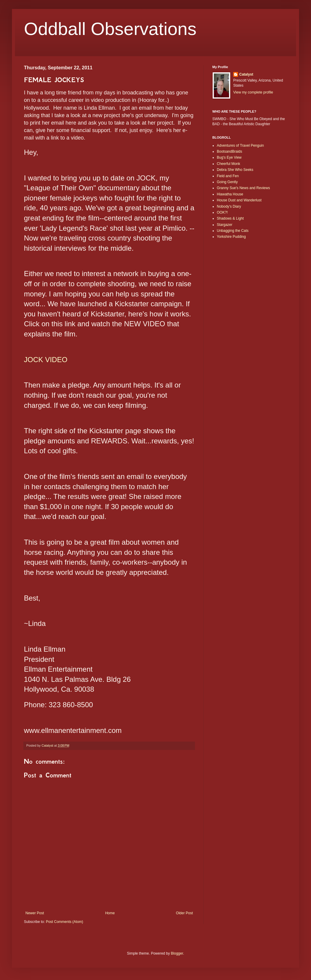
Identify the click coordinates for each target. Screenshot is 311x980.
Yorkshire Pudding (231, 237)
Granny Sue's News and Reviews (243, 188)
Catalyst (246, 74)
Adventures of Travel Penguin (240, 146)
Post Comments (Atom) (64, 922)
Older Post (184, 913)
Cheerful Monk (228, 164)
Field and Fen (228, 176)
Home (110, 913)
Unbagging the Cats (233, 231)
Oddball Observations (110, 29)
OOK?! (222, 212)
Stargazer (225, 225)
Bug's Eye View (229, 157)
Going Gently (227, 182)
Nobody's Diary (229, 206)
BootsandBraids (230, 151)
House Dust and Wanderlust (239, 200)
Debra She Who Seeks (235, 170)
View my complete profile (253, 92)
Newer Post (35, 913)
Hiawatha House (230, 194)
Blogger (177, 953)
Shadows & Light (230, 218)
